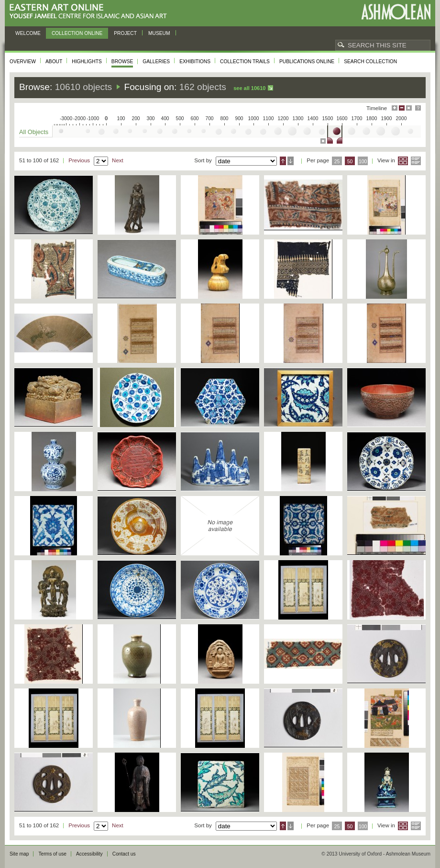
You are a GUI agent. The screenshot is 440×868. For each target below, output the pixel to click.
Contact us (124, 854)
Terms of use (52, 854)
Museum (159, 33)
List (416, 161)
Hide (409, 108)
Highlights (87, 62)
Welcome (28, 33)
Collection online (77, 33)
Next (118, 160)
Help (418, 108)
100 (363, 162)
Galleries (156, 62)
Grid (403, 161)
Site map (19, 854)
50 (350, 162)
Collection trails (245, 62)
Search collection (370, 62)
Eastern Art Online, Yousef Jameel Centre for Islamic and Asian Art (91, 12)
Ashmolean (396, 12)
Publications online (307, 62)
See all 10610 (249, 88)
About (54, 62)
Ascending (283, 161)
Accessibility (89, 854)
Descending (291, 161)
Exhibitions (195, 62)
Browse (122, 62)
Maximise (395, 108)
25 (337, 162)
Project (125, 33)
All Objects (34, 132)
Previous (79, 160)
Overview (23, 62)
